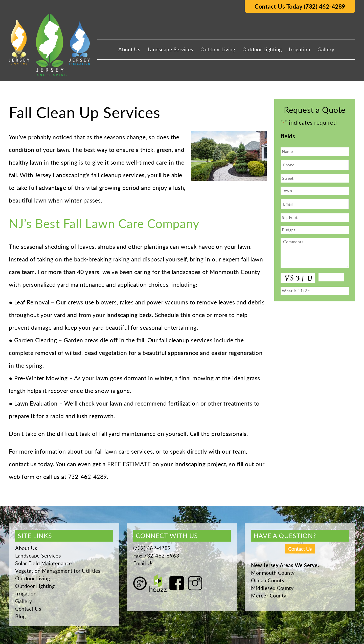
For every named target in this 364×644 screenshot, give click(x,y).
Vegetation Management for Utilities (58, 571)
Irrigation (300, 49)
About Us (129, 49)
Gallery (326, 49)
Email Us (143, 563)
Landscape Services (170, 49)
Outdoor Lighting (262, 49)
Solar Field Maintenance (44, 563)
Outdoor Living (218, 49)
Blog (20, 616)
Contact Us (28, 609)
